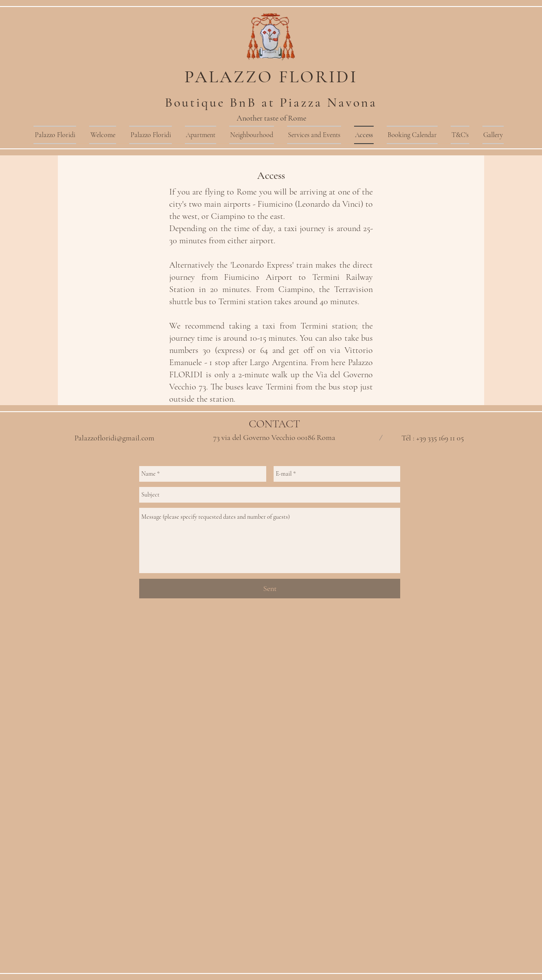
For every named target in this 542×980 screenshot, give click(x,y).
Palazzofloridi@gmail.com (114, 438)
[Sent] (270, 589)
